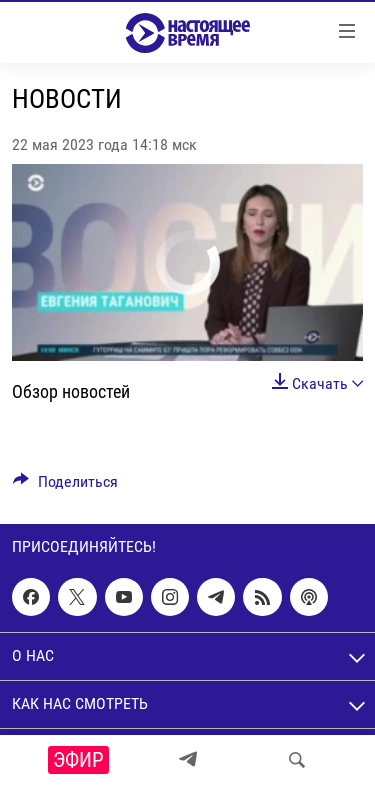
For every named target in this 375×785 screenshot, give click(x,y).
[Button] (65, 486)
